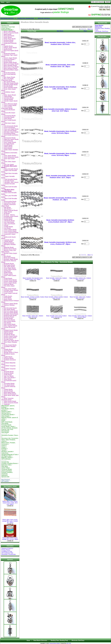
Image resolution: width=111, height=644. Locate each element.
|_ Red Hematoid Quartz (9, 308)
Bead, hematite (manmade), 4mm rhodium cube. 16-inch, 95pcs (60, 88)
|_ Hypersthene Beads (8, 203)
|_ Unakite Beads (7, 389)
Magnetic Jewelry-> (7, 457)
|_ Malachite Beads (7, 247)
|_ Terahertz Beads (7, 373)
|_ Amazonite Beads (8, 36)
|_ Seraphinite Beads (8, 335)
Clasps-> (4, 447)
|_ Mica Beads (6, 256)
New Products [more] (10, 486)
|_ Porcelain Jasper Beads (10, 290)
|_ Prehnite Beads (7, 292)
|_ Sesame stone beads (9, 338)
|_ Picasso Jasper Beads (9, 281)
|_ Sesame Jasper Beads (9, 336)
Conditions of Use (7, 551)
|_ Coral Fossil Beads (8, 127)
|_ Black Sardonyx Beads (9, 68)
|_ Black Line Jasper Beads (10, 64)
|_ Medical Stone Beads (9, 249)
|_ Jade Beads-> (7, 209)
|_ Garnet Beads (7, 148)
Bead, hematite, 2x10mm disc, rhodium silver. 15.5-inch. (80, 279)
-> (8, 30)
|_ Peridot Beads (7, 278)
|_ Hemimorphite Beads (9, 201)
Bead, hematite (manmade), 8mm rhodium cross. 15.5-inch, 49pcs (60, 154)
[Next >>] (90, 29)
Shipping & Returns (7, 548)
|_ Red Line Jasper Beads (10, 311)
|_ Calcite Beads (7, 96)
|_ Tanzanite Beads (7, 372)
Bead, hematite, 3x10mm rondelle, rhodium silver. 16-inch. (33, 298)
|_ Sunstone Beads (7, 358)
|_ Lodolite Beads (7, 241)
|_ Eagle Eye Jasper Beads (10, 139)
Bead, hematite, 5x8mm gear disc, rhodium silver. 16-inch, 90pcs (80, 317)
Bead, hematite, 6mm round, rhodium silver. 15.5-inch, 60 (57, 317)
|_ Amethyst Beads (7, 40)
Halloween (4, 475)
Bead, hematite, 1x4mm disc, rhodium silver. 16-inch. (56, 279)
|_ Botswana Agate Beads (9, 85)
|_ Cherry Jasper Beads (9, 105)
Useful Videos (6, 468)
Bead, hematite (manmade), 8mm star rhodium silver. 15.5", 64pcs (60, 177)
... (86, 29)
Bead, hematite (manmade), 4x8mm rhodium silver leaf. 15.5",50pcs (60, 110)
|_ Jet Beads (5, 213)
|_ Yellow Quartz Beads (9, 401)
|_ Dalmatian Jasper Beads (10, 132)
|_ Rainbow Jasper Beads (9, 304)
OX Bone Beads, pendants (9, 428)
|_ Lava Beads (6, 228)
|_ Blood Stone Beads (8, 73)
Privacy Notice (6, 550)
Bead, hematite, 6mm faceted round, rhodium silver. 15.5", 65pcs (33, 279)
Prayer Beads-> (6, 28)
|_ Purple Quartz (7, 296)
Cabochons (5, 453)
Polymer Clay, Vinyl (7, 429)
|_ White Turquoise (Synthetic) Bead (7, 399)
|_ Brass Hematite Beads (10, 169)
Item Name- (60, 31)
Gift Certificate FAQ (7, 553)
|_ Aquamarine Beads (8, 54)
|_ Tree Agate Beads (8, 385)
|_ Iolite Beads (6, 207)
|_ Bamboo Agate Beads (9, 62)
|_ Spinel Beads (6, 351)
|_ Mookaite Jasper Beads (10, 259)
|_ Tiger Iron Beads (7, 376)
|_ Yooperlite (5, 404)
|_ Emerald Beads (7, 141)
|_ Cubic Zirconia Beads (9, 130)
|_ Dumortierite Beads (8, 133)
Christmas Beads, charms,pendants (7, 470)
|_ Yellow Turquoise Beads (10, 403)
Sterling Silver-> (6, 413)
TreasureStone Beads (54, 643)
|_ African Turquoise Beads (10, 33)
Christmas (4, 474)
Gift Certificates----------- (6, 460)
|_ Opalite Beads (7, 272)
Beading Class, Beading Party (26, 18)
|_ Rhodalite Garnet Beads (10, 314)
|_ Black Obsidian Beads (9, 65)
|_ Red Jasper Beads (8, 309)
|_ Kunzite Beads (7, 218)
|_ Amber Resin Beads (8, 39)
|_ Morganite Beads (8, 264)
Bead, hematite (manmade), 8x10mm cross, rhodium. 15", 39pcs (60, 199)
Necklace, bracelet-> (8, 452)
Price (85, 31)
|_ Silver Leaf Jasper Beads (10, 341)
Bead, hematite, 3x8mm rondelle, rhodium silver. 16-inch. (56, 298)
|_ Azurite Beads (7, 61)
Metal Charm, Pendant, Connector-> (8, 443)
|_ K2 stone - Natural (8, 215)
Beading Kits (5, 25)
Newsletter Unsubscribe (8, 554)
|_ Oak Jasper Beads (8, 267)
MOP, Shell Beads (7, 422)
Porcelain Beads (6, 425)
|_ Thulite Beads (7, 375)
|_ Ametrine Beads (7, 42)
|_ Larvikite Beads (7, 227)
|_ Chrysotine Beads (8, 117)
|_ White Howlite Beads (9, 394)
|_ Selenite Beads (7, 333)
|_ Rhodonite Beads (8, 317)
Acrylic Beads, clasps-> (8, 426)
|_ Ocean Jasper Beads (9, 270)
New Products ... (6, 480)
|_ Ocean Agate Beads (8, 268)
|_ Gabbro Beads (7, 147)
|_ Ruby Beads (6, 323)
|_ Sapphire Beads (7, 332)
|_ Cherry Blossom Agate (9, 104)
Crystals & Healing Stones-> (10, 463)
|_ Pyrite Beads (6, 298)
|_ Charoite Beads (7, 99)
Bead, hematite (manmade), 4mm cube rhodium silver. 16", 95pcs (60, 66)
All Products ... (6, 481)
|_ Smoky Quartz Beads (9, 345)
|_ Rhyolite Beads (7, 318)
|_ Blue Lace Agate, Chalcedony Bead (8, 79)
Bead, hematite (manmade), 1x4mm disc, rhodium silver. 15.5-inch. (60, 43)
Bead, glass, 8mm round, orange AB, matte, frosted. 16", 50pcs (10, 520)
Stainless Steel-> (6, 412)
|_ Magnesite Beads (8, 243)
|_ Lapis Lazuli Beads (8, 224)
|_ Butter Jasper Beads (9, 95)
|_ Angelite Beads (7, 46)
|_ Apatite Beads (7, 49)
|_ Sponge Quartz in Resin (10, 352)
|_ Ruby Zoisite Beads (8, 324)
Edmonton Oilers (6, 465)
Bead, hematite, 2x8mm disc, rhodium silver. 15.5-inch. (80, 298)
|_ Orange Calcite (7, 274)
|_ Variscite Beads (7, 391)
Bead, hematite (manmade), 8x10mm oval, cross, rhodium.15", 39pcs (60, 243)
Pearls (3, 420)
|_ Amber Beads (7, 37)
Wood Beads (5, 431)
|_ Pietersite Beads (7, 284)
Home (3, 2)
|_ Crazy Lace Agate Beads (10, 129)
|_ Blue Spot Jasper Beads (10, 83)
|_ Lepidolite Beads (7, 240)
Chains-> (4, 446)
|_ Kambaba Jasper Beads (10, 216)
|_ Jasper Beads (7, 212)
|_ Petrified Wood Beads (9, 280)
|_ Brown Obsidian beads (9, 88)
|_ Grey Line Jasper (8, 164)
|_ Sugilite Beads (7, 357)
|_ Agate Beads (6, 34)
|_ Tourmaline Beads (8, 383)
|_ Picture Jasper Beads (9, 283)
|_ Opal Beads (6, 271)
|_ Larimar (5, 225)
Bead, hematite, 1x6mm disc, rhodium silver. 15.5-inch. (33, 317)
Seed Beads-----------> (5, 433)
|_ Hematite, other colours (10, 182)
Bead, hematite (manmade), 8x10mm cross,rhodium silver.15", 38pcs (60, 221)
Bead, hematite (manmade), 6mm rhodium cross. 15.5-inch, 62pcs (60, 132)
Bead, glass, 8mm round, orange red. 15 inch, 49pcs (10, 538)
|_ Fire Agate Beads (8, 144)
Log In (8, 2)
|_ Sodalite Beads (7, 349)
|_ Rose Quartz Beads (8, 321)
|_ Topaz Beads (6, 379)
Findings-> (5, 449)
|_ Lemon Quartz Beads (9, 231)
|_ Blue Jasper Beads (8, 77)
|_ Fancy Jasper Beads (9, 142)
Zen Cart (69, 643)
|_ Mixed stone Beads (8, 258)
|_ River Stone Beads (8, 320)
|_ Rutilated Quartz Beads (9, 330)
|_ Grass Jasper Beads (9, 156)
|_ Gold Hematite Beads (9, 179)
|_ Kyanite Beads (7, 219)
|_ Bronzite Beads (7, 86)
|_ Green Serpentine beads (10, 157)
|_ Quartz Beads (7, 299)
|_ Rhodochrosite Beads (9, 315)
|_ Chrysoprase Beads (8, 116)
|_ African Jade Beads (8, 31)
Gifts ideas (5, 466)
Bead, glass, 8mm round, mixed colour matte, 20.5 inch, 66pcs (10, 502)
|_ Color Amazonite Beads (10, 126)
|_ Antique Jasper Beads (9, 48)
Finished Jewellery (7, 472)
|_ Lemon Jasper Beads (9, 230)
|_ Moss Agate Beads (8, 265)
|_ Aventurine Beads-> (8, 59)
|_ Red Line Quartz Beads (10, 312)
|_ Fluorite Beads (7, 145)
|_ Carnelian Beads (7, 98)
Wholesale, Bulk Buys (44, 18)
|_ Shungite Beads (7, 339)
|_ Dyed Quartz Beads (8, 138)
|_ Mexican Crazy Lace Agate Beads (9, 251)
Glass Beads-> (6, 416)
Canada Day (5, 462)
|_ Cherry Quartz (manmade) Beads (7, 108)
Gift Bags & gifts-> (7, 456)
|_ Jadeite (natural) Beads (9, 210)
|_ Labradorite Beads (8, 221)
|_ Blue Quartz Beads (8, 82)
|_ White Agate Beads (8, 392)
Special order (5, 477)
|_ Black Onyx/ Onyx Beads (10, 67)
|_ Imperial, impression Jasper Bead (9, 205)
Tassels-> (4, 450)
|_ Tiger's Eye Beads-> (9, 378)
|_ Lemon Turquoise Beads (10, 233)
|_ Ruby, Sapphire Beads (9, 326)
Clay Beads (5, 423)
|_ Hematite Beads (8, 181)
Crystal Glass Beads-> (8, 415)
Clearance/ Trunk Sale (8, 27)
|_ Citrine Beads (7, 119)
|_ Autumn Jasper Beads (9, 58)
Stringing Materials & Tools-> (10, 454)
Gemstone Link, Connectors (10, 438)
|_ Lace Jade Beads (8, 222)
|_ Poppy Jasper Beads (9, 289)
